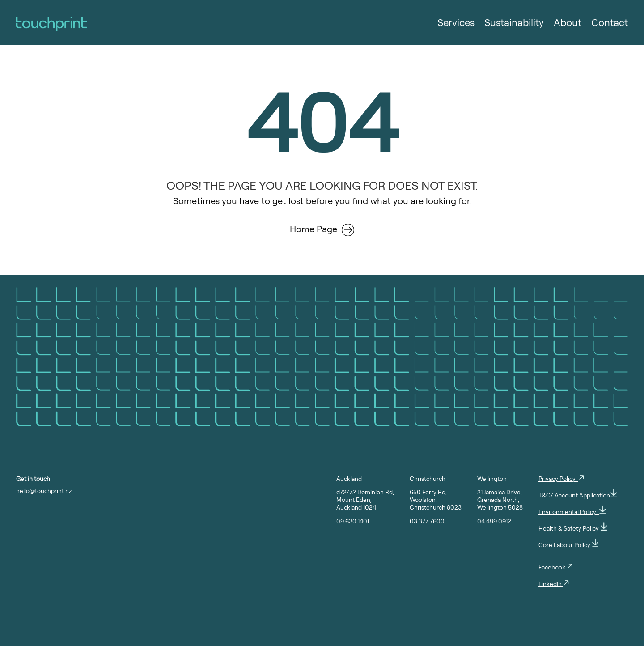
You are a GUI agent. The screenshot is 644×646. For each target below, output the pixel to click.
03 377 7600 (427, 521)
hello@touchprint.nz (44, 491)
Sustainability (514, 24)
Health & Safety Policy (573, 528)
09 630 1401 (353, 521)
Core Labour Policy (568, 545)
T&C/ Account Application (578, 495)
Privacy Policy (562, 478)
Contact (610, 24)
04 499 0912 (494, 521)
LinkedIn (554, 584)
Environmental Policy (572, 512)
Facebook (556, 567)
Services (456, 24)
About (568, 24)
